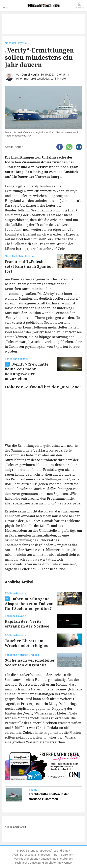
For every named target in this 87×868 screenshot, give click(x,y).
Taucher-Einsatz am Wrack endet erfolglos (26, 643)
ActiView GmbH (62, 863)
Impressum (45, 855)
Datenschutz (28, 855)
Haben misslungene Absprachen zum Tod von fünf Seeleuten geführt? (29, 604)
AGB (15, 855)
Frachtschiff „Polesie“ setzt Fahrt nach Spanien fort (29, 266)
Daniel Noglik (30, 75)
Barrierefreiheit (64, 855)
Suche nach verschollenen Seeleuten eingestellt (30, 663)
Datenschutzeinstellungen (57, 859)
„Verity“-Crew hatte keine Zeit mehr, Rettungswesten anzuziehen (27, 371)
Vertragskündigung (26, 859)
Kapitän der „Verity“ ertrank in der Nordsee (27, 624)
